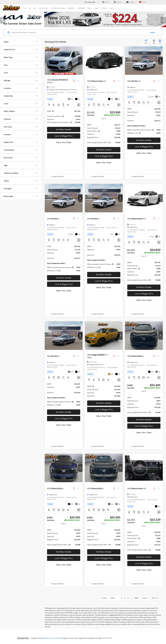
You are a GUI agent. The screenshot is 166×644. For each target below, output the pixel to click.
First (104, 598)
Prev (112, 598)
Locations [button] (104, 8)
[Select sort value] (147, 42)
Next (137, 598)
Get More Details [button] (64, 129)
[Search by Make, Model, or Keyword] (80, 32)
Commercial (71, 8)
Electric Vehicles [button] (44, 8)
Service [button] (90, 8)
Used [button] (35, 8)
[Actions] (78, 81)
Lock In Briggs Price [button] (64, 136)
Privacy (59, 638)
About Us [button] (112, 8)
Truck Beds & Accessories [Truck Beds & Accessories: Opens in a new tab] (58, 8)
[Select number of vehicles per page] (156, 598)
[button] (80, 61)
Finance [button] (96, 8)
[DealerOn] (23, 638)
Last (145, 598)
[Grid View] (153, 42)
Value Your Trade (64, 142)
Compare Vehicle (57, 176)
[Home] (25, 8)
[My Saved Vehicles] (142, 2)
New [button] (30, 8)
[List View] (160, 42)
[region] (104, 134)
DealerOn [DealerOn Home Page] (47, 638)
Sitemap (53, 638)
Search (153, 32)
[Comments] (79, 105)
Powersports (81, 8)
